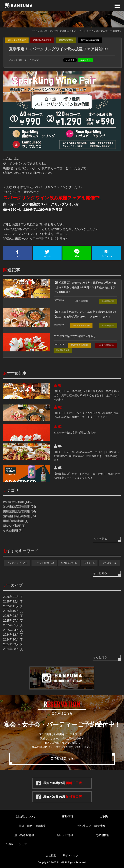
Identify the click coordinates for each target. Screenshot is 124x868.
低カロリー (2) (110, 563)
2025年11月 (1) (13, 606)
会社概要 (51, 855)
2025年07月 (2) (13, 621)
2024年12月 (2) (13, 635)
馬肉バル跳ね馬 (63, 783)
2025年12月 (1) (13, 601)
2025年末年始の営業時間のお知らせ (75, 336)
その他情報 (103, 835)
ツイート (47, 253)
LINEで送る (85, 60)
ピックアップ (32, 60)
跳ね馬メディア (48, 31)
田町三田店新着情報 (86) (20, 511)
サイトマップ (70, 855)
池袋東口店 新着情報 (91, 826)
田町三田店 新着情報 (33, 826)
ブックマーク (106, 253)
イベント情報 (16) (44, 563)
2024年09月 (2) (13, 644)
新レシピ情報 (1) (14, 526)
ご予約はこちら (62, 759)
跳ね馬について (26, 817)
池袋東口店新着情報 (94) (20, 507)
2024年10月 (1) (13, 639)
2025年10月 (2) (13, 611)
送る (77, 253)
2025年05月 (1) (13, 625)
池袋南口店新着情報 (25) (20, 516)
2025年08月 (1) (13, 616)
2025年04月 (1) (13, 630)
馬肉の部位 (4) (69, 563)
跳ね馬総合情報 (66, 40)
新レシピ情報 (65, 835)
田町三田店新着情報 (17, 40)
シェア (18, 253)
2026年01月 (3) (13, 597)
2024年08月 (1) (13, 649)
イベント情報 (16, 60)
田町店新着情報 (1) (16, 521)
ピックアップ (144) (17, 563)
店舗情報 (67, 817)
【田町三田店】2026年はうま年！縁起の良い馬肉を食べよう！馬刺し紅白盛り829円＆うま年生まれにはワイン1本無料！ (85, 287)
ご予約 (104, 817)
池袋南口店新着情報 (90, 40)
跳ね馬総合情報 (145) (17, 502)
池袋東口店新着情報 (42, 40)
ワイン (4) (89, 563)
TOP (35, 31)
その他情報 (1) (13, 530)
